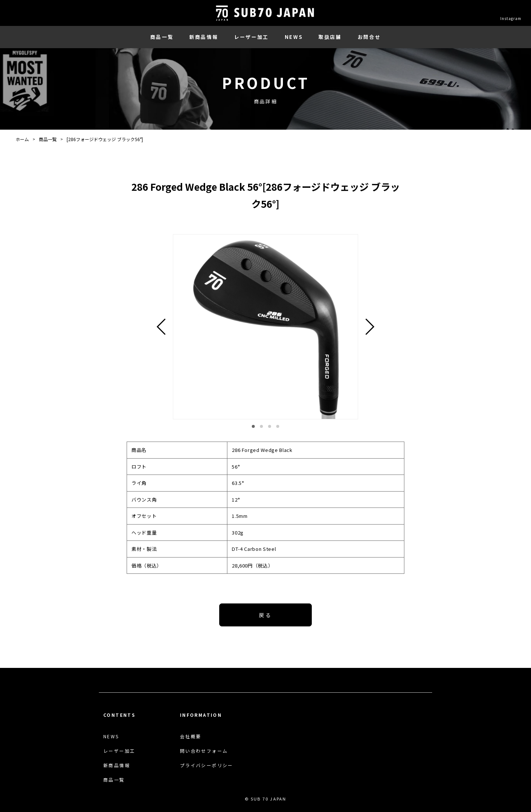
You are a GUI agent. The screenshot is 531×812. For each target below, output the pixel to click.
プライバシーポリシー (207, 765)
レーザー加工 (251, 37)
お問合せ (369, 37)
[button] (253, 426)
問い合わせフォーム (204, 751)
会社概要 (191, 736)
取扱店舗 (330, 37)
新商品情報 (204, 37)
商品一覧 (162, 37)
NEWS (294, 37)
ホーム (22, 139)
